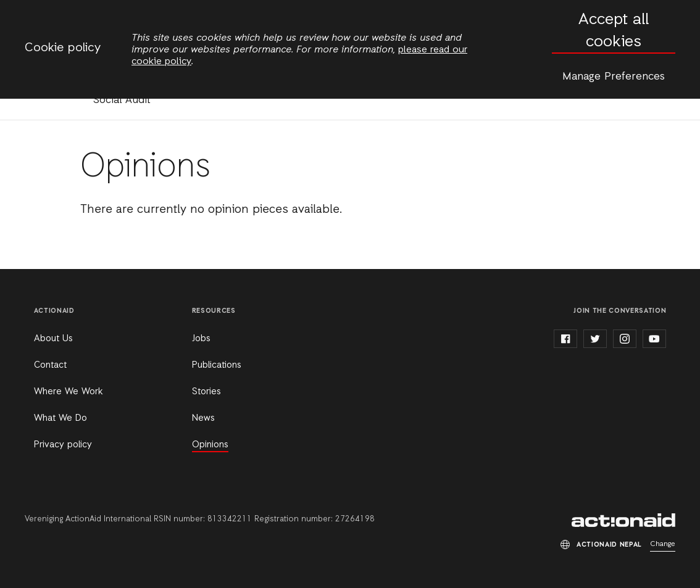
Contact (50, 365)
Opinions (210, 445)
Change (663, 544)
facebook (565, 339)
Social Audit (122, 100)
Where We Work (68, 392)
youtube (654, 339)
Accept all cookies (614, 31)
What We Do (60, 418)
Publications (217, 365)
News (203, 418)
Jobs (201, 339)
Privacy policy (63, 445)
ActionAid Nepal (623, 520)
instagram (625, 339)
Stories (206, 392)
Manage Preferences (614, 77)
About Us (53, 339)
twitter (595, 339)
